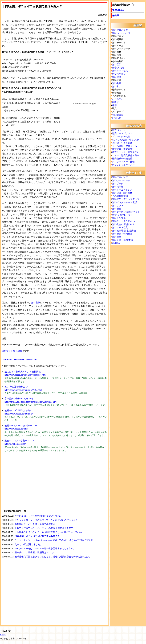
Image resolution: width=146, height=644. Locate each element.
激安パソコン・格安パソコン (19, 441)
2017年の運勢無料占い (16, 387)
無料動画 (117, 83)
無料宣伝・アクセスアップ (126, 199)
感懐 (114, 105)
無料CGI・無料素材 (122, 193)
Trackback (19, 360)
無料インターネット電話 (125, 202)
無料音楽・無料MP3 (122, 240)
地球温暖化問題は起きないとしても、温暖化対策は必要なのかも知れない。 (53, 557)
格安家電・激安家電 (122, 149)
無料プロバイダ (120, 30)
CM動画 (116, 243)
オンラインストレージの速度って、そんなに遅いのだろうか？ (46, 520)
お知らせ (117, 118)
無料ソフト (118, 206)
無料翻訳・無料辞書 (122, 234)
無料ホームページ (121, 33)
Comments (7, 360)
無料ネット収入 (120, 71)
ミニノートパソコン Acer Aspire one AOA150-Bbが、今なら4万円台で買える (54, 540)
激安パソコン (119, 130)
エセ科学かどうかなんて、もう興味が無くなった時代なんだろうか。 (50, 532)
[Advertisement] (28, 482)
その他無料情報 (120, 196)
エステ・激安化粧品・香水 (126, 155)
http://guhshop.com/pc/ (15, 444)
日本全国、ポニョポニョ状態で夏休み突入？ (37, 536)
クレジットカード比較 (123, 162)
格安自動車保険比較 (122, 159)
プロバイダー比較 (121, 137)
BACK (3, 635)
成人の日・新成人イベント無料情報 (23, 372)
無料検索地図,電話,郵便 (124, 231)
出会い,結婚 (118, 68)
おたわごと (118, 99)
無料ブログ (118, 184)
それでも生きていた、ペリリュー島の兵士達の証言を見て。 (45, 528)
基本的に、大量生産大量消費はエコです (35, 552)
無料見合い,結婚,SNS (123, 224)
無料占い (117, 86)
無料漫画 (117, 209)
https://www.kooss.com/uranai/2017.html (23, 390)
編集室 (116, 15)
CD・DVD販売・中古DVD (125, 140)
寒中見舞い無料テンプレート (19, 399)
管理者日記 (118, 10)
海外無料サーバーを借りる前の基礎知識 (35, 524)
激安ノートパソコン (122, 133)
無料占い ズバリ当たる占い (18, 410)
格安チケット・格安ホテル (126, 152)
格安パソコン (119, 74)
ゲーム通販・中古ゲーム (125, 146)
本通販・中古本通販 (122, 143)
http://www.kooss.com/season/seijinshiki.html (25, 375)
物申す (115, 102)
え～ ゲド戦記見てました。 (29, 544)
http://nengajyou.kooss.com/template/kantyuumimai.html (31, 402)
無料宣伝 (117, 64)
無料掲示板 (118, 187)
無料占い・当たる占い (123, 221)
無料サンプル (119, 218)
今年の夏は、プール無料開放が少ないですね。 (38, 516)
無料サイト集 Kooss (12, 351)
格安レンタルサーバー (123, 165)
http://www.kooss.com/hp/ (16, 429)
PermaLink (32, 360)
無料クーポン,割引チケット (126, 212)
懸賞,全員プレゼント (123, 215)
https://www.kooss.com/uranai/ (19, 414)
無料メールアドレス (122, 190)
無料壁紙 (36, 303)
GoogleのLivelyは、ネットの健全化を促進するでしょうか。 (45, 548)
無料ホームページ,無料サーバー (21, 426)
